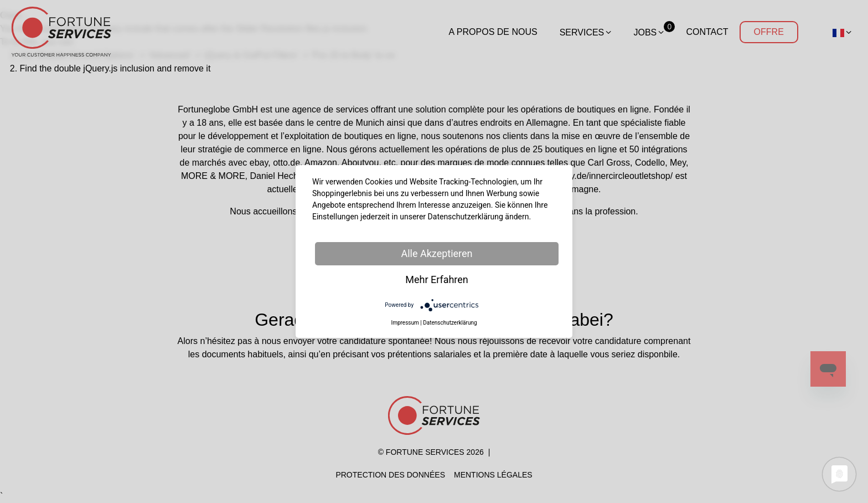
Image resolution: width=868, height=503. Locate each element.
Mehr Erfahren (437, 279)
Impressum (405, 323)
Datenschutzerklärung (450, 323)
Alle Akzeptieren (436, 253)
